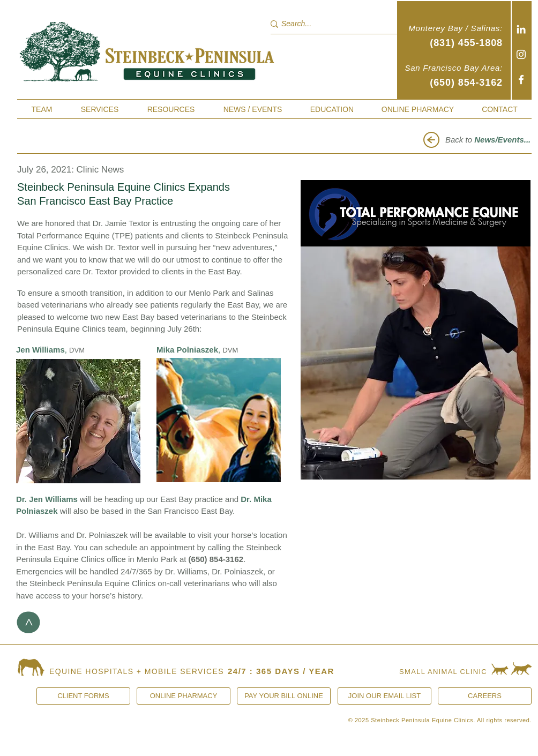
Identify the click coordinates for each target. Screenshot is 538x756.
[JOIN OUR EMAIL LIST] (384, 696)
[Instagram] (521, 54)
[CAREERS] (485, 696)
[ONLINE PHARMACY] (184, 696)
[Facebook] (521, 80)
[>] (29, 623)
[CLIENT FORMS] (83, 696)
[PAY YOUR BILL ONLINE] (284, 696)
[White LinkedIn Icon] (521, 29)
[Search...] (328, 24)
